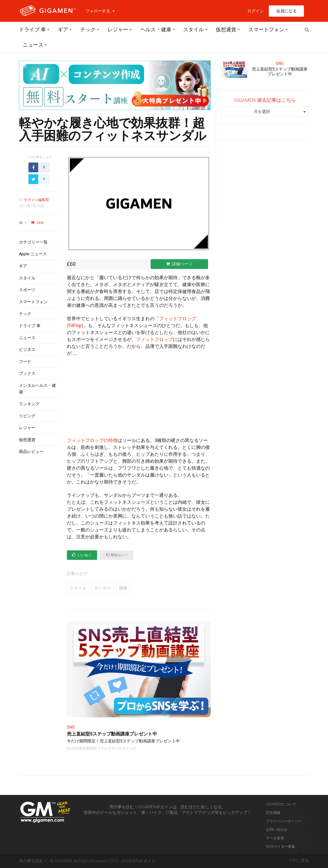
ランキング (29, 404)
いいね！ (82, 555)
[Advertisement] (39, 542)
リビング (27, 416)
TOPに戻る (299, 859)
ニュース (33, 45)
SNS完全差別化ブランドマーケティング (104, 748)
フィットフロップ (155, 339)
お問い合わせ (277, 830)
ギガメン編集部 (36, 200)
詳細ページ (179, 264)
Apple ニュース (33, 254)
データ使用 (275, 838)
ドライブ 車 (32, 29)
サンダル (102, 588)
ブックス (27, 373)
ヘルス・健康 (156, 29)
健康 (123, 588)
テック (88, 29)
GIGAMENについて (281, 804)
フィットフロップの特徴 (92, 440)
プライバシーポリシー (284, 821)
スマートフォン (266, 29)
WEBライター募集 (281, 846)
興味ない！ (117, 555)
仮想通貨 (226, 29)
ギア (63, 29)
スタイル (193, 29)
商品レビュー (31, 452)
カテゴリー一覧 (33, 242)
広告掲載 (273, 813)
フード (25, 362)
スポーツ (27, 290)
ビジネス (27, 350)
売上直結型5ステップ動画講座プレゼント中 (112, 734)
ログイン (255, 11)
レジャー (118, 29)
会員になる (286, 11)
